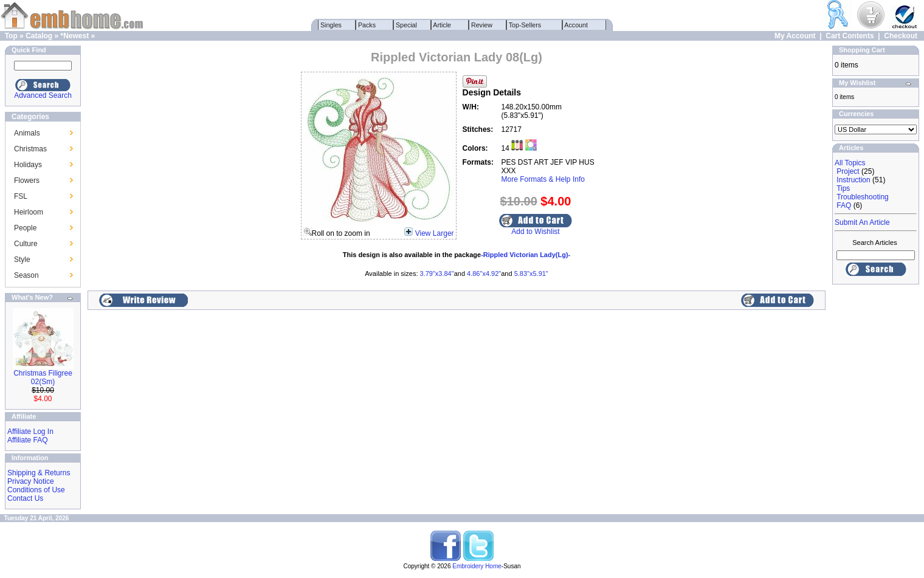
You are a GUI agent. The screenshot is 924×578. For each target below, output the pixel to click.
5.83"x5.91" (531, 274)
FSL (21, 196)
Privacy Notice (31, 481)
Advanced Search (43, 95)
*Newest (74, 36)
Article (442, 25)
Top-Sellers (525, 25)
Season (26, 275)
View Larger (435, 233)
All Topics (850, 163)
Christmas (30, 149)
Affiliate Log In (30, 432)
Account (576, 25)
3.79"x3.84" (437, 274)
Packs (367, 25)
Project (848, 171)
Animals (27, 133)
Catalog (39, 36)
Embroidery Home (477, 566)
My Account (795, 36)
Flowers (27, 181)
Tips (843, 188)
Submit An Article (862, 222)
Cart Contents (850, 36)
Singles (331, 25)
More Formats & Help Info (543, 179)
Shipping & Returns (39, 473)
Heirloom (29, 212)
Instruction (853, 180)
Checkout (901, 36)
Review (482, 25)
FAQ (844, 205)
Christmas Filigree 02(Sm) (43, 377)
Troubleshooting (863, 197)
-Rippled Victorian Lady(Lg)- (526, 255)
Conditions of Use (36, 490)
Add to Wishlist (535, 232)
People (25, 228)
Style (22, 260)
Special (406, 25)
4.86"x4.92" (484, 274)
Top (11, 36)
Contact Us (25, 498)
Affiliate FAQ (27, 440)
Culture (26, 244)
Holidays (28, 165)
